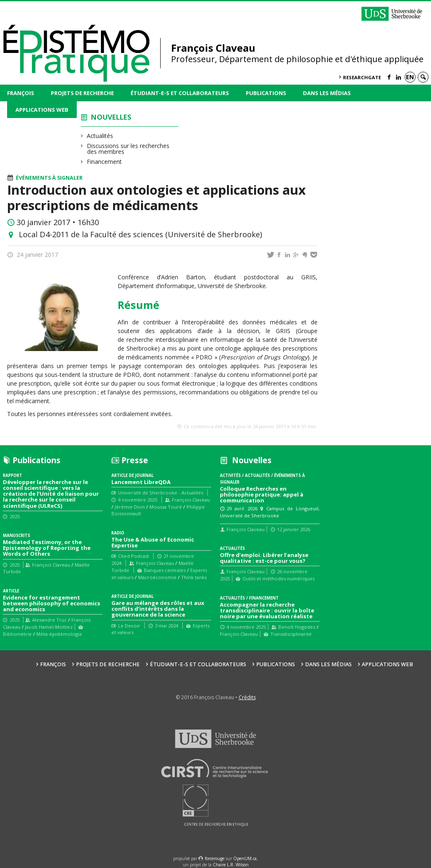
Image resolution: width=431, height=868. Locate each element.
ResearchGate (362, 77)
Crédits (247, 697)
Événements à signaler (49, 178)
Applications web (42, 110)
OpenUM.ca (245, 858)
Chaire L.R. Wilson (231, 865)
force (215, 858)
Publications (266, 93)
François (21, 93)
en (410, 77)
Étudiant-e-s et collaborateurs (180, 93)
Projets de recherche (82, 93)
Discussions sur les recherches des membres (128, 149)
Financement (105, 162)
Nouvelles (111, 117)
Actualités (100, 136)
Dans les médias (327, 93)
